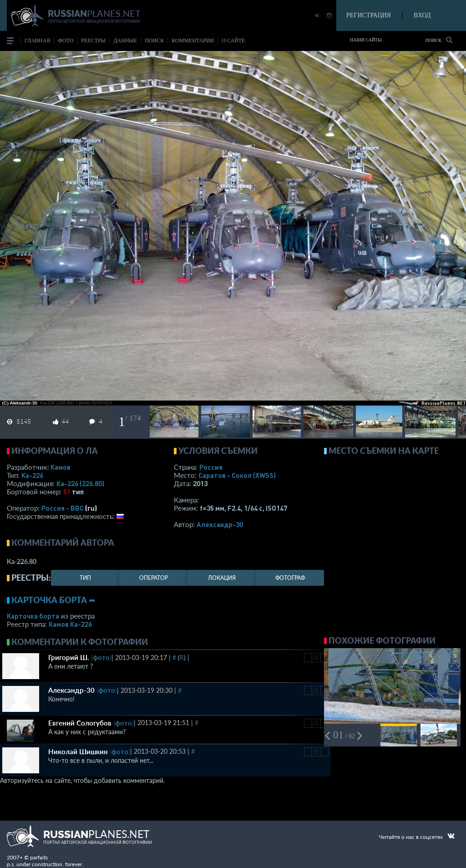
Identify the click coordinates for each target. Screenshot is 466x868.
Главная (37, 41)
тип (78, 492)
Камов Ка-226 (70, 624)
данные (125, 41)
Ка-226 (32, 475)
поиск (154, 41)
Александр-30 (220, 524)
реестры (93, 41)
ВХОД (422, 15)
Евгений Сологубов (80, 723)
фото (66, 41)
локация (222, 578)
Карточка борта (33, 616)
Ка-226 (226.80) (80, 483)
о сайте (233, 41)
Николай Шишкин (78, 751)
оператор (154, 578)
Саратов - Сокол (237, 475)
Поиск (439, 40)
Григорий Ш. (69, 657)
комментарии (193, 41)
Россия (211, 467)
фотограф (290, 578)
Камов (61, 467)
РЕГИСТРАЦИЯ (369, 15)
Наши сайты (366, 40)
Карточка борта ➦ (53, 600)
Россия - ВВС (63, 508)
